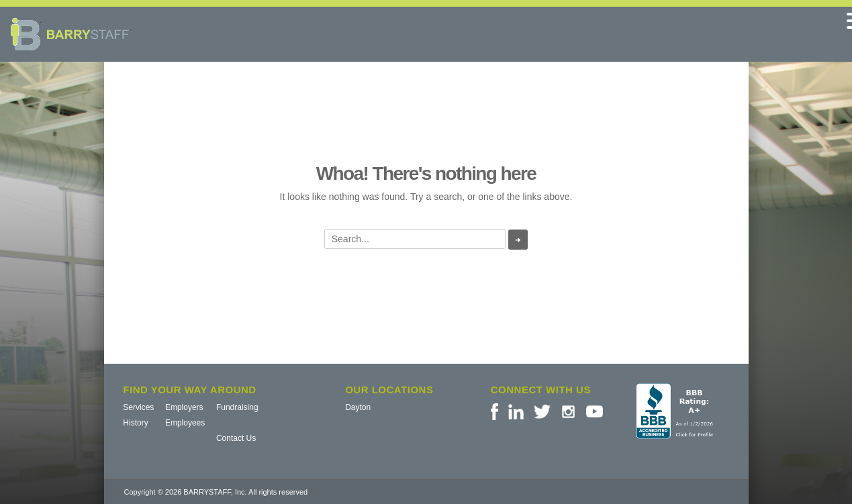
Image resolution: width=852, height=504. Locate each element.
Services (138, 407)
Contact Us (236, 438)
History (135, 423)
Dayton (358, 407)
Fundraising (237, 407)
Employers (184, 407)
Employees (185, 423)
